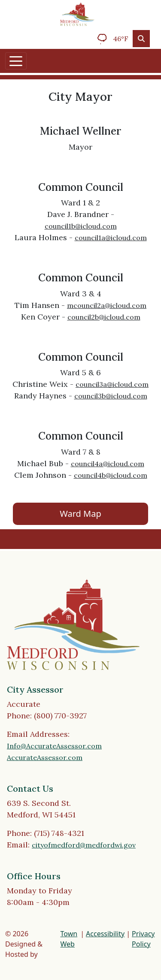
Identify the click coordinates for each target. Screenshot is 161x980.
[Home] (77, 14)
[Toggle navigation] (16, 61)
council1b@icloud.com (81, 226)
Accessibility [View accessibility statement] (105, 934)
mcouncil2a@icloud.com (107, 305)
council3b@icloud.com (111, 396)
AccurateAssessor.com (45, 757)
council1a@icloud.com (111, 238)
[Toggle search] (141, 39)
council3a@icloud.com (112, 384)
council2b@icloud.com (104, 317)
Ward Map (80, 514)
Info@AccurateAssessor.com (54, 746)
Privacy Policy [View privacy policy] (143, 939)
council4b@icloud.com (111, 475)
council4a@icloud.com (108, 464)
